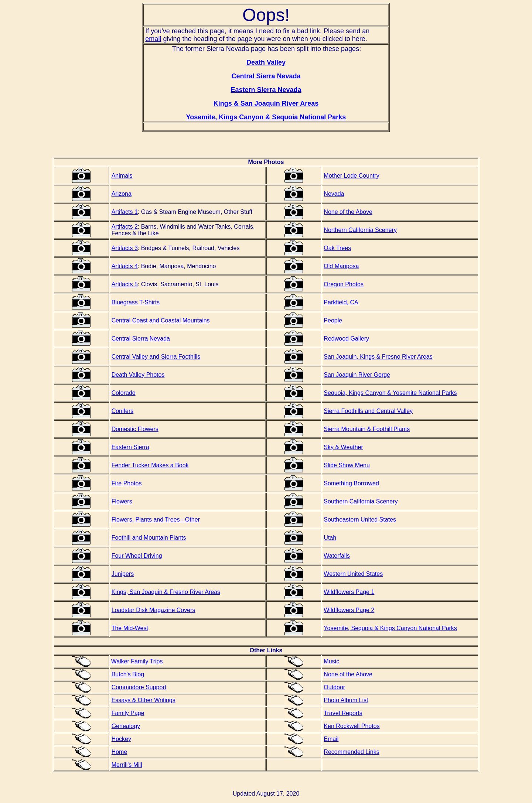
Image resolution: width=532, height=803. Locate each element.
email (153, 39)
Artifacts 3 (125, 248)
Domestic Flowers (135, 429)
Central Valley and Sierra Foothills (156, 357)
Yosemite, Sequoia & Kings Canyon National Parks (390, 628)
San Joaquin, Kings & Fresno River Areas (378, 357)
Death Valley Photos (138, 375)
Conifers (123, 411)
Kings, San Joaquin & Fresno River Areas (166, 592)
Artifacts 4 (125, 266)
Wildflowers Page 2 (349, 610)
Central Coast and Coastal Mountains (161, 320)
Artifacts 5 (125, 284)
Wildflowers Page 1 (349, 592)
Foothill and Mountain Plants (149, 538)
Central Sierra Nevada (141, 339)
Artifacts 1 (125, 212)
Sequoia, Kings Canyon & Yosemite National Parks (390, 393)
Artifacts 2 (125, 227)
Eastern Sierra (130, 447)
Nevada (334, 194)
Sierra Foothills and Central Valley (368, 411)
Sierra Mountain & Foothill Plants (367, 429)
